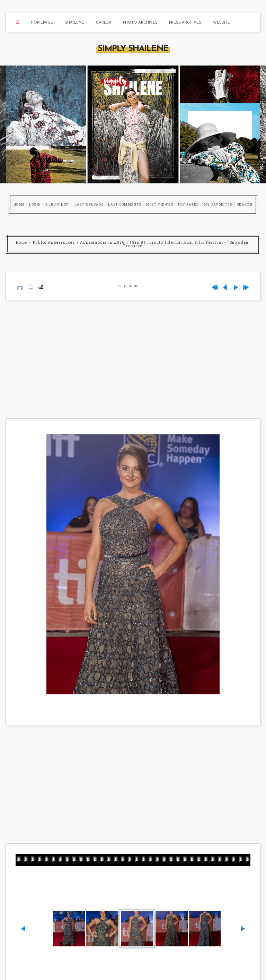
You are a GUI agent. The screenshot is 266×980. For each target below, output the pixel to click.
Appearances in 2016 (102, 242)
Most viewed (160, 204)
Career (104, 23)
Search (245, 204)
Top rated (188, 204)
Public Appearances (54, 242)
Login (35, 204)
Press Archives (185, 23)
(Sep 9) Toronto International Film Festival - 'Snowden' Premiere (187, 244)
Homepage (42, 23)
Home (19, 204)
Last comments (125, 204)
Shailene (74, 23)
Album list (58, 204)
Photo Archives (140, 23)
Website (221, 23)
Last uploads (89, 204)
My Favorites (218, 204)
